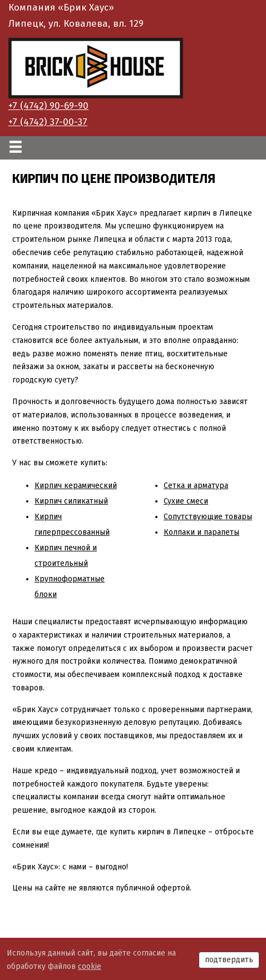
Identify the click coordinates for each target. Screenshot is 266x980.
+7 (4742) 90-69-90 (48, 106)
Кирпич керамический (76, 486)
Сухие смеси (186, 501)
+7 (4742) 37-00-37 (48, 122)
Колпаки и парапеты (201, 532)
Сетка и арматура (196, 486)
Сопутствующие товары (208, 517)
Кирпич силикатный (71, 501)
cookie (90, 966)
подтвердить (229, 960)
